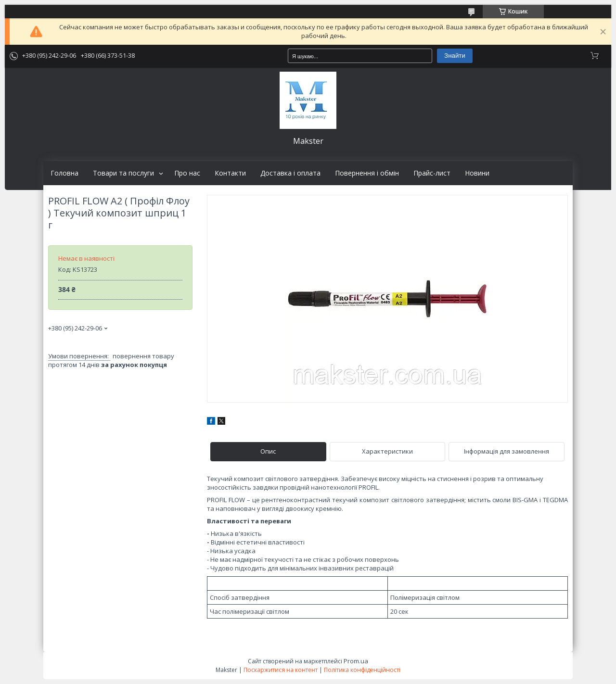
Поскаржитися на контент (281, 670)
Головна (64, 173)
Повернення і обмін (367, 173)
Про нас (187, 173)
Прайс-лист (432, 173)
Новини (477, 173)
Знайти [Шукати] (455, 56)
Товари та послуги (123, 173)
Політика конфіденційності (362, 670)
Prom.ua (356, 661)
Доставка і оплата (290, 173)
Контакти (230, 173)
